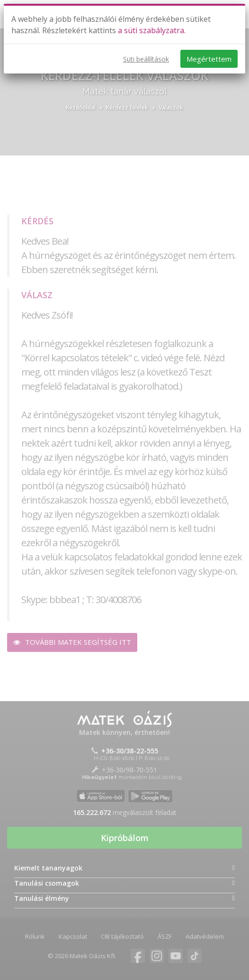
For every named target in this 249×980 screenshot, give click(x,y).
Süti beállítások (146, 59)
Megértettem (209, 59)
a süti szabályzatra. (152, 30)
